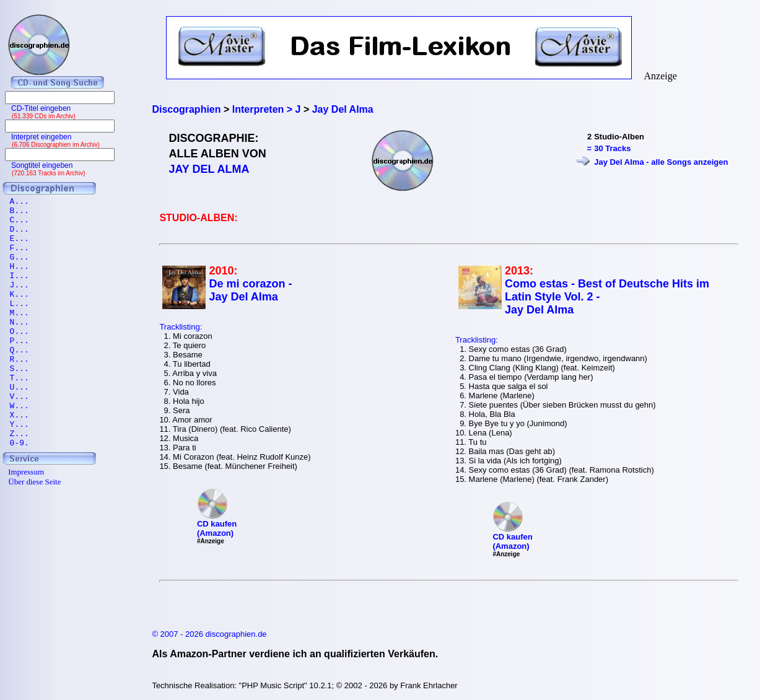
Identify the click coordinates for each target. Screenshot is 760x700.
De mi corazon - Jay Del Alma (250, 290)
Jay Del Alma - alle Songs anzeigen (661, 162)
